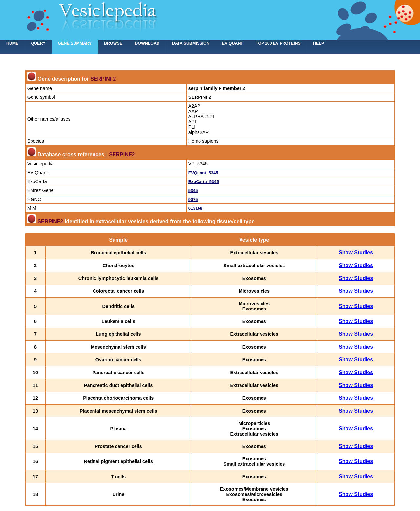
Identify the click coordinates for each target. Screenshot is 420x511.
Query (38, 43)
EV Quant (233, 43)
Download (147, 43)
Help (318, 43)
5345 (193, 191)
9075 (193, 199)
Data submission (191, 43)
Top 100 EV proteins (278, 43)
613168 (195, 208)
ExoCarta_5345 (204, 182)
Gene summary (75, 43)
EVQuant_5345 (203, 173)
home (12, 43)
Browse (113, 43)
